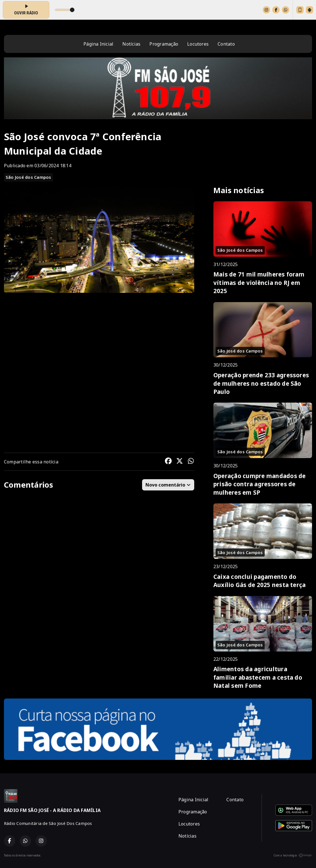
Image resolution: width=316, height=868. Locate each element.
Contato (226, 44)
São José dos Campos (28, 177)
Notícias (131, 44)
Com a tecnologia (293, 855)
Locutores (198, 44)
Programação (164, 44)
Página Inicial (98, 44)
